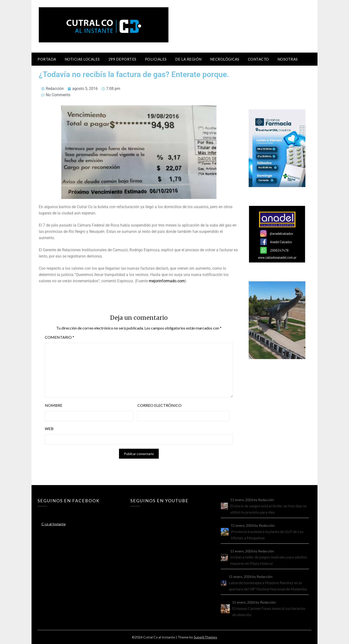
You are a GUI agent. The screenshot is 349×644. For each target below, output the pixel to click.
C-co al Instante (54, 524)
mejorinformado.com (167, 281)
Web (49, 428)
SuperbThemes (205, 637)
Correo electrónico (159, 405)
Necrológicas (225, 59)
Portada (47, 59)
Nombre (54, 405)
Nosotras (288, 59)
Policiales (156, 59)
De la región (188, 59)
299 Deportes (122, 59)
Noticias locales (82, 59)
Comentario (59, 337)
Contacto (258, 59)
